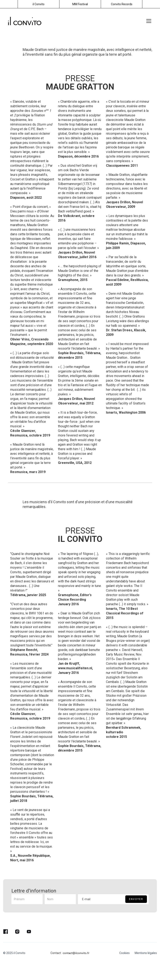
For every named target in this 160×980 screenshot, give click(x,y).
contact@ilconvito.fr (76, 953)
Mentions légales (146, 953)
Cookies (124, 953)
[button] (148, 21)
